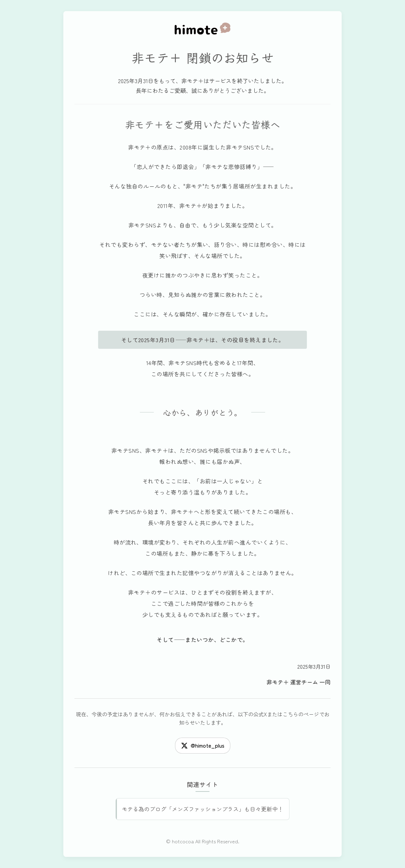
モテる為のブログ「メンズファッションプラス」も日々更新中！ (202, 809)
